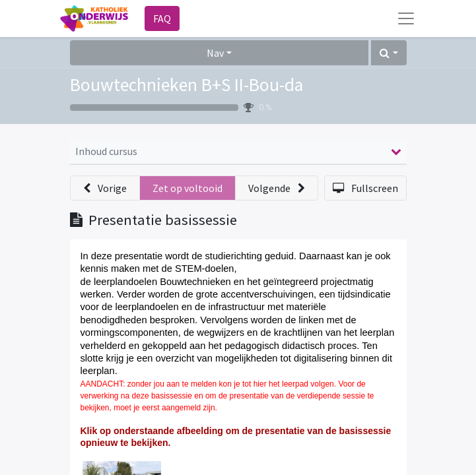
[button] (389, 53)
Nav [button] (215, 53)
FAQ (162, 18)
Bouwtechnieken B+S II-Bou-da (187, 85)
